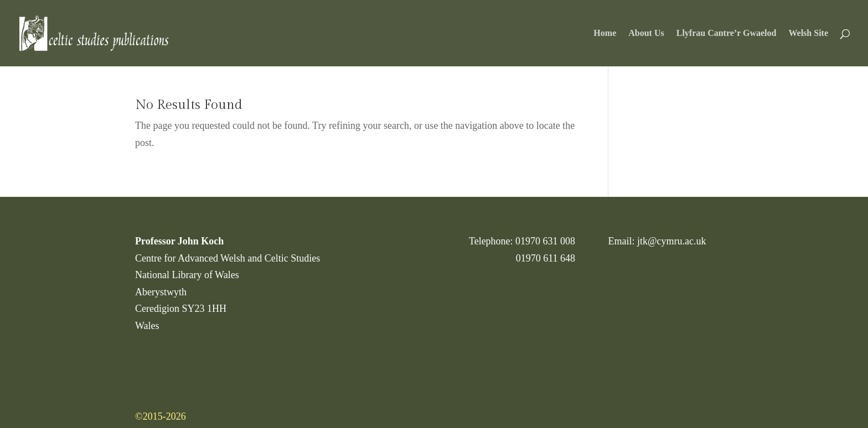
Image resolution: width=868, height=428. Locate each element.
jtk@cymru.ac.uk (672, 241)
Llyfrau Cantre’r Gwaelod (727, 33)
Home (605, 33)
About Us (646, 33)
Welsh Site (808, 33)
